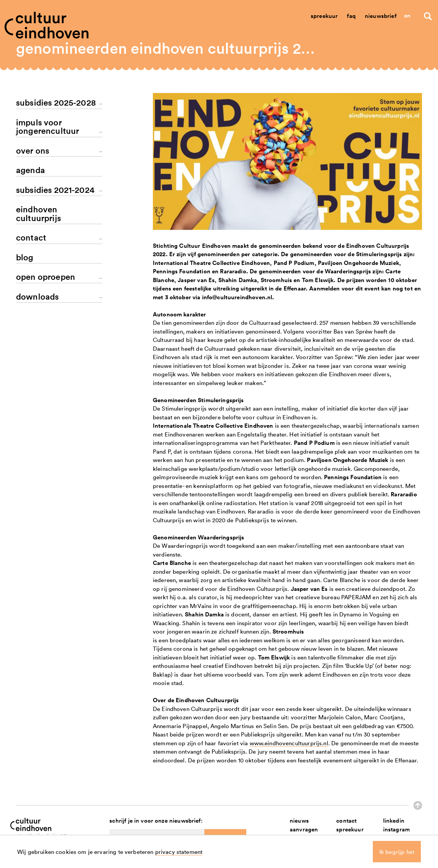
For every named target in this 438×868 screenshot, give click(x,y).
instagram (396, 829)
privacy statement (179, 852)
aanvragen (304, 829)
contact (346, 821)
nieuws (299, 821)
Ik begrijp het (397, 852)
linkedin (394, 821)
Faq (351, 16)
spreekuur (350, 829)
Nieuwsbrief (381, 16)
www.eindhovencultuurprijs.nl (289, 743)
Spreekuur (324, 16)
